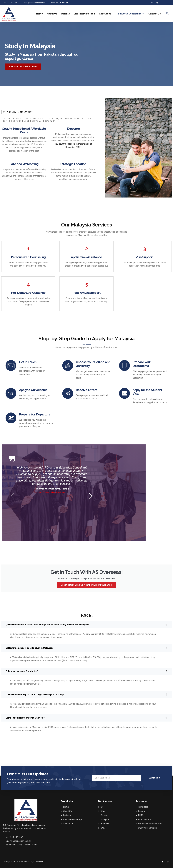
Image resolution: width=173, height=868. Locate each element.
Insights (65, 14)
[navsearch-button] (167, 14)
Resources (107, 14)
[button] (13, 496)
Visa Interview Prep (84, 14)
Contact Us (155, 14)
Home (40, 14)
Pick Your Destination (131, 14)
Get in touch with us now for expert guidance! (87, 585)
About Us (52, 14)
